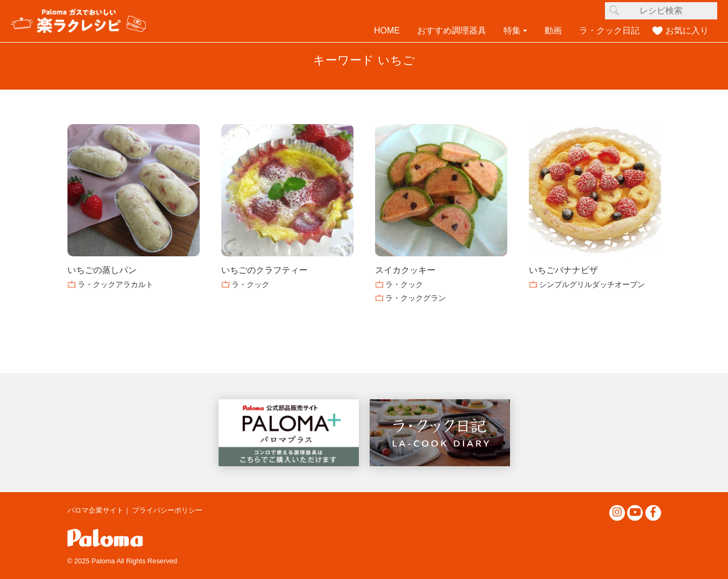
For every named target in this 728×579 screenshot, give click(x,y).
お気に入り (687, 30)
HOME (387, 30)
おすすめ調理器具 (452, 30)
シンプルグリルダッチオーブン (592, 284)
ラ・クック (250, 284)
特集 (512, 30)
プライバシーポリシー (167, 510)
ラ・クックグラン (416, 298)
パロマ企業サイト (96, 510)
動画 (553, 30)
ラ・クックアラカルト (115, 284)
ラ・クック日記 (609, 30)
